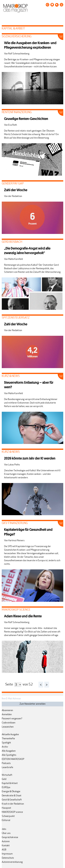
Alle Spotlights (9, 755)
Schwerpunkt (8, 816)
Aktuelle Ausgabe (10, 735)
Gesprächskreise (10, 837)
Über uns (6, 833)
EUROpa (6, 787)
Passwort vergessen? (12, 719)
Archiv (5, 747)
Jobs (4, 829)
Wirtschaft (7, 775)
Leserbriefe (7, 767)
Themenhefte (8, 739)
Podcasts (6, 763)
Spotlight (6, 743)
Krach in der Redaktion (13, 804)
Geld (4, 779)
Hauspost (6, 808)
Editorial (6, 820)
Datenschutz (8, 858)
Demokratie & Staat (12, 796)
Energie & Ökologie (11, 792)
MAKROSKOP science (12, 812)
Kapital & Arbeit (10, 783)
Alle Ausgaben (9, 751)
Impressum (7, 854)
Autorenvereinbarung (12, 862)
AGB (4, 850)
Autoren (6, 842)
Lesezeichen (8, 727)
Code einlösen (9, 723)
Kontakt (6, 846)
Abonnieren (7, 710)
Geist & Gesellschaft (12, 800)
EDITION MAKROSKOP (13, 759)
